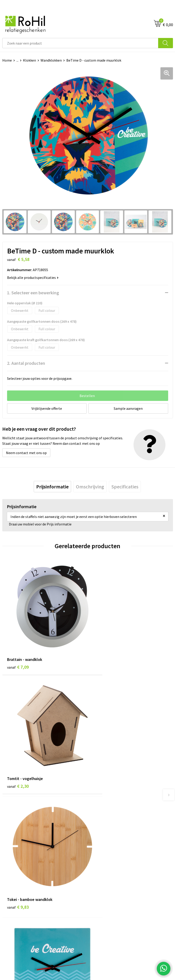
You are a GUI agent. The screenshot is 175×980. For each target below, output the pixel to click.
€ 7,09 (18, 652)
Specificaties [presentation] (125, 487)
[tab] (52, 487)
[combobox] (80, 43)
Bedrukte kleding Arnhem (110, 803)
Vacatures (10, 878)
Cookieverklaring (103, 871)
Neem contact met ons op (26, 453)
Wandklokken (51, 60)
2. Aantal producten (26, 363)
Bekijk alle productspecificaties (33, 277)
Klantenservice (14, 864)
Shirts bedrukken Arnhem (110, 817)
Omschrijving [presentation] (90, 487)
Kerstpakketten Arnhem (109, 837)
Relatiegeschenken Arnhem (111, 796)
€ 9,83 (18, 758)
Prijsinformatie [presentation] (52, 487)
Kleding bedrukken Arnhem (111, 810)
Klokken (30, 60)
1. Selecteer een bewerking (33, 293)
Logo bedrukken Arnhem (109, 831)
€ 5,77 (103, 758)
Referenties (12, 885)
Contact (9, 871)
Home (7, 60)
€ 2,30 (103, 652)
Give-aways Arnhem (105, 824)
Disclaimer (98, 885)
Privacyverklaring (103, 878)
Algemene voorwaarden (108, 864)
